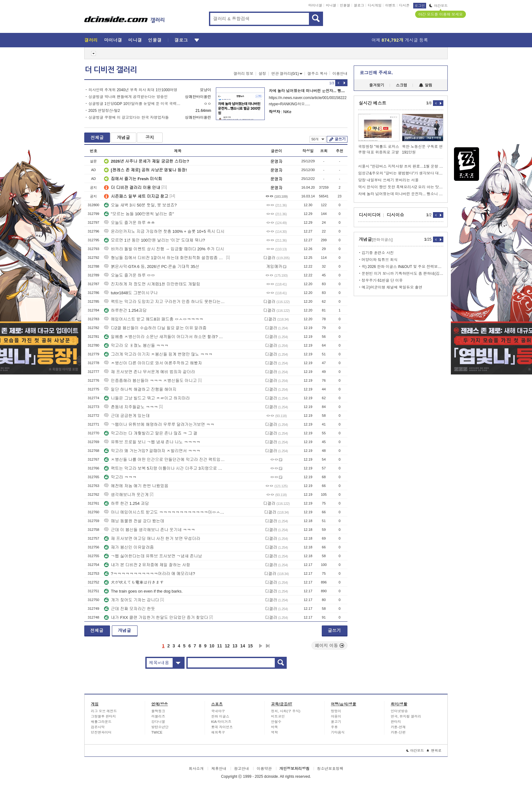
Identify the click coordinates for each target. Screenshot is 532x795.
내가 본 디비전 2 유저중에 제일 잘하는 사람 (147, 565)
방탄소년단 (160, 727)
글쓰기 (340, 139)
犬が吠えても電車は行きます (134, 582)
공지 (150, 138)
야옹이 (336, 716)
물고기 (336, 722)
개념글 (123, 138)
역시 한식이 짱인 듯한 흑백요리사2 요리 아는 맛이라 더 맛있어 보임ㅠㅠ (401, 187)
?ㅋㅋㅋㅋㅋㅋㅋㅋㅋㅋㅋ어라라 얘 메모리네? (150, 574)
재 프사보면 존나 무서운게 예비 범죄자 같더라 (150, 372)
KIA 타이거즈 (221, 722)
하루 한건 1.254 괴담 (126, 503)
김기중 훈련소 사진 (378, 253)
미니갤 (331, 5)
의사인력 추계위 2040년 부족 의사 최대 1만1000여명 (133, 90)
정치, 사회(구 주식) (286, 711)
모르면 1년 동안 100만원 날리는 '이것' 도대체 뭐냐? (154, 240)
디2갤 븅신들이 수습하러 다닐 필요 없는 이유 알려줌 (155, 328)
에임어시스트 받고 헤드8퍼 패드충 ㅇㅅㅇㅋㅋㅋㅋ (154, 319)
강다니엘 (158, 722)
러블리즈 (158, 716)
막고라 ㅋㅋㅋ (120, 477)
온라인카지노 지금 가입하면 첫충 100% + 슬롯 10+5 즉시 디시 (164, 231)
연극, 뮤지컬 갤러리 (406, 716)
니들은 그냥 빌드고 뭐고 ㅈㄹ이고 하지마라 (147, 398)
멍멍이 (336, 711)
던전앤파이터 (101, 732)
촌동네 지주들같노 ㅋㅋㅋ (131, 407)
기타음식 (338, 732)
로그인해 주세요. (376, 73)
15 (250, 646)
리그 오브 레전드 (104, 711)
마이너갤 (315, 5)
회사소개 (196, 769)
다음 (261, 646)
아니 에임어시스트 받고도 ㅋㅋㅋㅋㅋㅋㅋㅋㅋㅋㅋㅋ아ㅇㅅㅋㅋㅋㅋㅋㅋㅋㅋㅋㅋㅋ (164, 512)
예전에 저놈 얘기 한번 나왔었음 (136, 486)
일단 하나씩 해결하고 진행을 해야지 (140, 389)
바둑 (274, 727)
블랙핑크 (158, 711)
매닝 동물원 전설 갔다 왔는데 (134, 521)
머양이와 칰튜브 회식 (380, 260)
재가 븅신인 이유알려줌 (129, 547)
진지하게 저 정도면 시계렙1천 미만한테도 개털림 (152, 284)
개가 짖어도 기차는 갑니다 (132, 600)
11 (220, 646)
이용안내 (340, 74)
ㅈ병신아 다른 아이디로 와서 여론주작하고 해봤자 (153, 363)
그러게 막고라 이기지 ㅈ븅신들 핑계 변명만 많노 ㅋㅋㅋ (158, 354)
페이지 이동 (330, 646)
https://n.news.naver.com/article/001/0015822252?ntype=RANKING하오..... (308, 101)
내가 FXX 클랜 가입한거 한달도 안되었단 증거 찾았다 (156, 617)
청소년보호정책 (330, 769)
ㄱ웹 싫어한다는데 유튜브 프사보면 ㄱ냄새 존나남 (153, 556)
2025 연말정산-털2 (104, 111)
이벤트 (390, 5)
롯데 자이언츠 (222, 727)
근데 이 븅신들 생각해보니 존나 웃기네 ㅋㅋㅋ (150, 530)
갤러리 (91, 40)
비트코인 (278, 716)
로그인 (420, 6)
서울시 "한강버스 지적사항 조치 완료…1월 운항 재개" (401, 166)
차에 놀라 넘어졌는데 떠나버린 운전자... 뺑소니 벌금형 (315, 91)
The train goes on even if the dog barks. (143, 591)
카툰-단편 (398, 732)
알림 (426, 85)
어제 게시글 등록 (400, 40)
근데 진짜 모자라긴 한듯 (130, 609)
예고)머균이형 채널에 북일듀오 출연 (392, 287)
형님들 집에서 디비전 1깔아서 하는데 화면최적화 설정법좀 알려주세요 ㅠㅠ (164, 258)
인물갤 (345, 5)
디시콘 (404, 5)
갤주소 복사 (317, 74)
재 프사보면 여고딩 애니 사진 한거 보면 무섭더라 (152, 539)
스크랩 (402, 85)
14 (243, 646)
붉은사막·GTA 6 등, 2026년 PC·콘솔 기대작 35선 (152, 267)
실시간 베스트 (373, 103)
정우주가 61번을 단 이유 (382, 280)
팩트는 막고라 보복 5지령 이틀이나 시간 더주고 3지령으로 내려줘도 (164, 468)
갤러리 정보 (243, 74)
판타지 (396, 722)
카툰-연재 (398, 727)
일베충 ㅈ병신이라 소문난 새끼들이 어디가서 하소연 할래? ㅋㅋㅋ (164, 337)
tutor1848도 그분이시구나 (131, 293)
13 (235, 646)
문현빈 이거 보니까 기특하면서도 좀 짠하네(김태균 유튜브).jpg (402, 274)
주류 (334, 727)
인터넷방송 (399, 711)
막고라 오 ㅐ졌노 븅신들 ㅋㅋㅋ (136, 345)
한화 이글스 (220, 716)
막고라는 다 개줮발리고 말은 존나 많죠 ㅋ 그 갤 (151, 433)
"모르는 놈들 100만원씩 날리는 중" (139, 214)
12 (227, 646)
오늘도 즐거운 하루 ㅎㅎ (130, 223)
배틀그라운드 (101, 722)
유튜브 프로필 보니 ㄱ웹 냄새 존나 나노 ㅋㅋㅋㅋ (152, 442)
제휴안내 (219, 769)
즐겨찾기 (377, 85)
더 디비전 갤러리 (111, 70)
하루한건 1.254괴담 (125, 310)
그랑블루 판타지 (103, 716)
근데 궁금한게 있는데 (127, 416)
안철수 (276, 722)
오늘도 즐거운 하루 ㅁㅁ (130, 275)
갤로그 (359, 5)
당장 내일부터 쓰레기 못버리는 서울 (388, 180)
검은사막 (98, 727)
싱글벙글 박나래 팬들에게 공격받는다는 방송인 (128, 97)
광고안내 (242, 769)
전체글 (97, 138)
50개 (318, 139)
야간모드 (438, 6)
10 (212, 646)
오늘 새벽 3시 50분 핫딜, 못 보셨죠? (140, 205)
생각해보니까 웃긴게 (126, 495)
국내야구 (218, 711)
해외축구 (218, 732)
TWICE (157, 732)
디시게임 (375, 5)
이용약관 (264, 769)
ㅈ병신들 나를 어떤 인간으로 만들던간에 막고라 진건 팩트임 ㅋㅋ (164, 460)
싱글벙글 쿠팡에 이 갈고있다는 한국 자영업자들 (129, 118)
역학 (274, 732)
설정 (262, 74)
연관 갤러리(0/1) (287, 74)
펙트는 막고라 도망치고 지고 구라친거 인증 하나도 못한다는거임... (164, 302)
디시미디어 (370, 215)
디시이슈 (395, 215)
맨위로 (434, 751)
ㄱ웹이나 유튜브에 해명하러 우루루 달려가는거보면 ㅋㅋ (159, 424)
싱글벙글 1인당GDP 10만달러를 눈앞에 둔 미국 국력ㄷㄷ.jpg (135, 104)
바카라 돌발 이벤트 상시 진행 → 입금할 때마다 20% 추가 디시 (164, 249)
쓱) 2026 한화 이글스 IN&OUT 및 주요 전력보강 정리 (402, 267)
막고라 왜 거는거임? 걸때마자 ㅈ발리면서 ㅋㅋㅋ (152, 451)
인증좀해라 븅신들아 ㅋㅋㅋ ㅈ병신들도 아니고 (150, 381)
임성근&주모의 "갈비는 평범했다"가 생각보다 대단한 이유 (401, 173)
